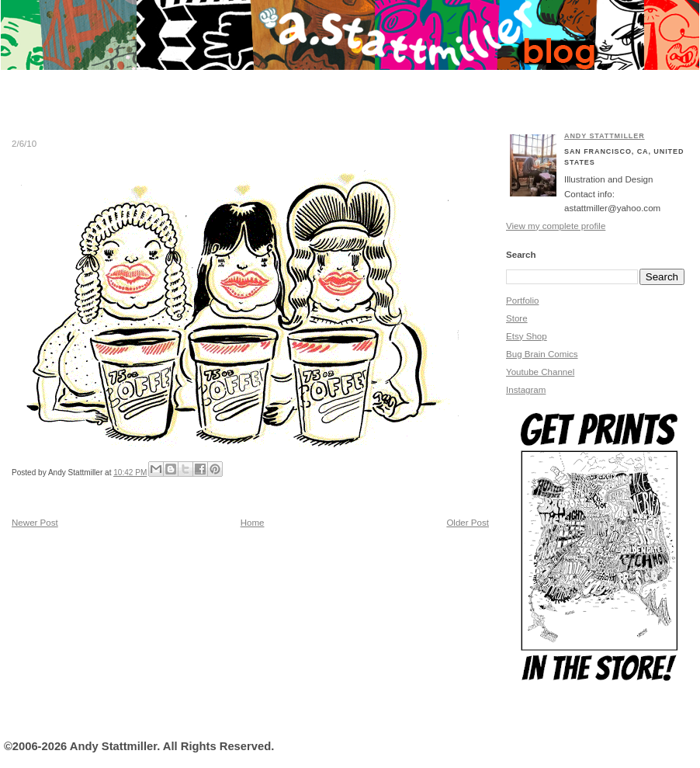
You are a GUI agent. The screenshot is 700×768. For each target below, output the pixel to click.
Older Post (468, 523)
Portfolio (522, 301)
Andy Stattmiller (605, 136)
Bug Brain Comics (542, 354)
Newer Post (35, 523)
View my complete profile (556, 226)
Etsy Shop (527, 336)
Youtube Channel (540, 372)
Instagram (526, 390)
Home (253, 523)
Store (517, 318)
